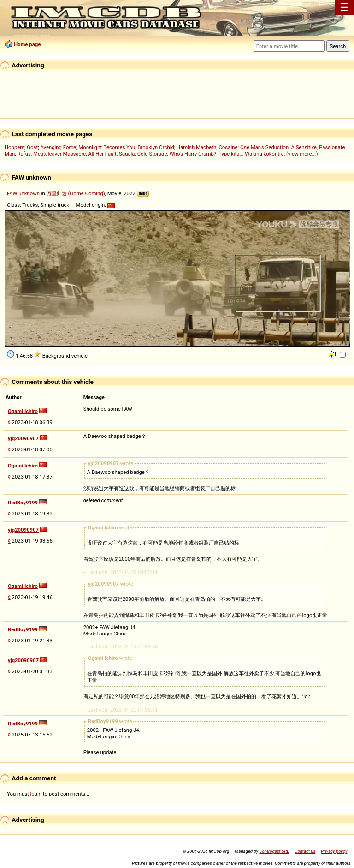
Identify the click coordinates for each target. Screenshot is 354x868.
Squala (127, 154)
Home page (27, 44)
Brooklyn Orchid (156, 147)
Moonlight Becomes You (107, 147)
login (36, 794)
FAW (12, 193)
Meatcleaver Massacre (59, 154)
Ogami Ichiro (23, 411)
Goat (32, 147)
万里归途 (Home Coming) (76, 193)
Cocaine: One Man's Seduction (254, 147)
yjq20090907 (23, 438)
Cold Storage (152, 154)
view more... (302, 154)
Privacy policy (334, 851)
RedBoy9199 (23, 503)
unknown (29, 193)
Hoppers (15, 147)
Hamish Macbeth (196, 147)
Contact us (305, 851)
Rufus (24, 154)
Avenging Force (58, 147)
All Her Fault (102, 154)
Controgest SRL (274, 851)
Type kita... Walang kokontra (251, 154)
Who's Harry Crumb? (193, 154)
